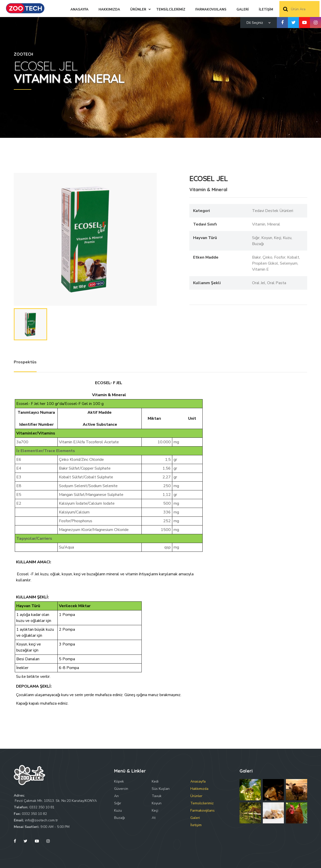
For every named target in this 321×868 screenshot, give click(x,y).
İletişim (196, 825)
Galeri (195, 818)
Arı (116, 796)
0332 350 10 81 (42, 807)
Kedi (155, 781)
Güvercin (121, 789)
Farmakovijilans (203, 810)
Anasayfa (198, 781)
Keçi (155, 810)
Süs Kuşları (161, 789)
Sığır (118, 803)
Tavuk (157, 796)
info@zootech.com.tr (42, 820)
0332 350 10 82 (34, 814)
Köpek (119, 781)
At (154, 818)
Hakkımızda (199, 789)
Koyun (157, 803)
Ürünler (196, 796)
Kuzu (118, 810)
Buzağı (119, 818)
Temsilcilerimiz (202, 803)
